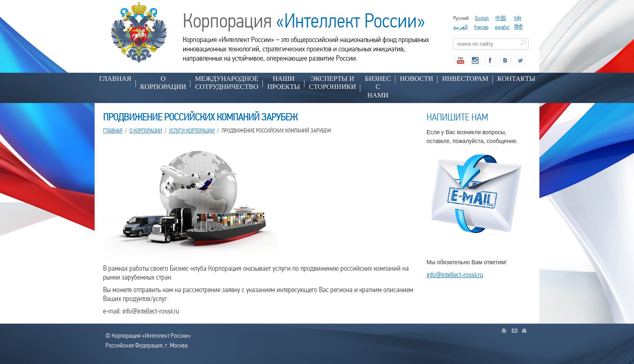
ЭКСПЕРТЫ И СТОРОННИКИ (332, 83)
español (502, 27)
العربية (461, 27)
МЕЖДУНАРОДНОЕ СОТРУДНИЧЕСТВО (227, 83)
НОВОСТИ (416, 79)
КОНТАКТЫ (516, 79)
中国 (501, 18)
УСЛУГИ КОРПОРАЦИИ (192, 130)
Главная (115, 79)
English (482, 18)
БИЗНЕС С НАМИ (378, 87)
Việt (518, 18)
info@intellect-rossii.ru (455, 275)
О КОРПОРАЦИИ (163, 83)
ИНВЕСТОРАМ (465, 79)
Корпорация (304, 21)
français (481, 27)
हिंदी (518, 27)
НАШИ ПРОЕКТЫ (284, 83)
